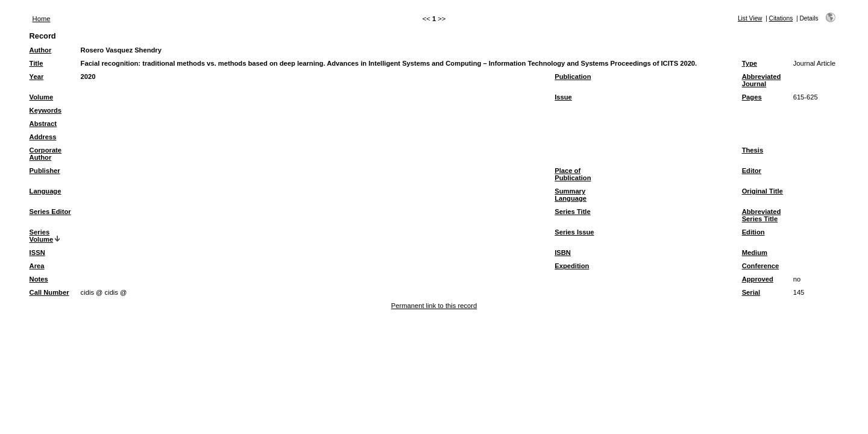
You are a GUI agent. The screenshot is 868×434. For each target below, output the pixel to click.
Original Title (763, 191)
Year (37, 77)
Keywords (46, 110)
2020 (88, 77)
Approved (758, 279)
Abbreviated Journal (762, 80)
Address (43, 137)
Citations (781, 18)
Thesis (753, 150)
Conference (761, 266)
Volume (42, 97)
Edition (753, 232)
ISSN (37, 253)
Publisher (45, 171)
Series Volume (42, 236)
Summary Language (571, 195)
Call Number (49, 292)
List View (750, 18)
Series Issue (574, 232)
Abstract (43, 124)
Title (36, 63)
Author (41, 50)
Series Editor (50, 212)
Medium (755, 253)
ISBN (563, 253)
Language (46, 191)
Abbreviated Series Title (762, 215)
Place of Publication (573, 174)
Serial (751, 292)
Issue (563, 97)
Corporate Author (46, 154)
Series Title (573, 212)
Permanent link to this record (434, 306)
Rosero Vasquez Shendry (121, 50)
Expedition (572, 266)
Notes (39, 279)
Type (750, 63)
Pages (752, 97)
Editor (752, 171)
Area (37, 266)
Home (42, 19)
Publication (573, 77)
